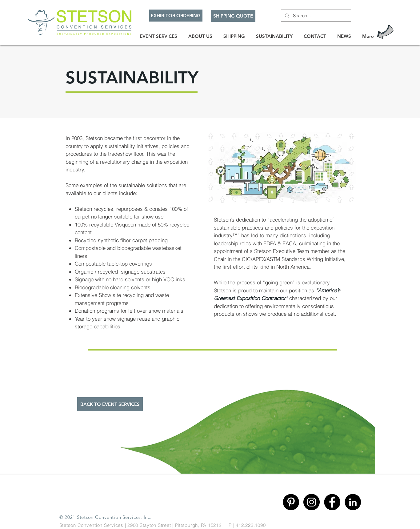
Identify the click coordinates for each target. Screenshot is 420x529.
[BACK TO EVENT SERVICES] (110, 404)
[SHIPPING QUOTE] (233, 16)
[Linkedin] (353, 502)
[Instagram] (312, 502)
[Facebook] (332, 502)
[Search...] (315, 16)
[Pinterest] (291, 502)
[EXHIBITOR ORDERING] (176, 16)
